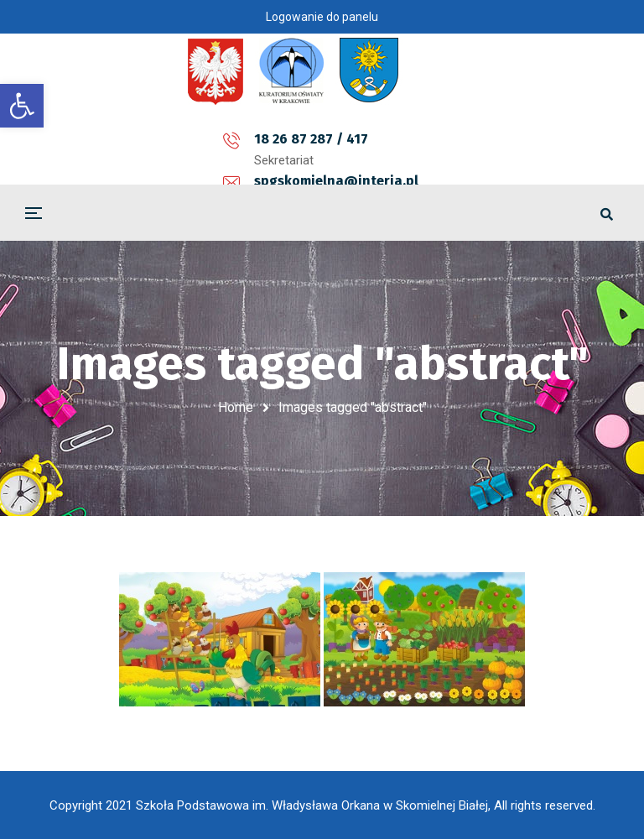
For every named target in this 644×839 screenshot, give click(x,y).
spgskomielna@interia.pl (329, 139)
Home (236, 407)
